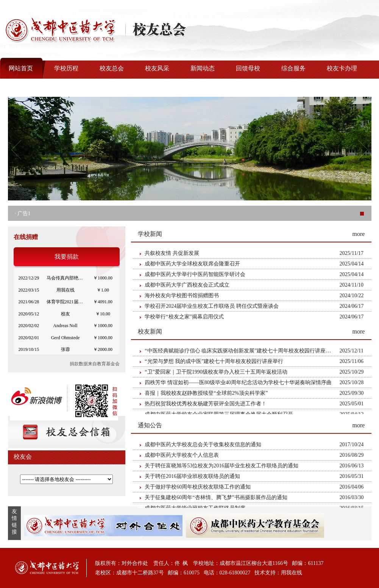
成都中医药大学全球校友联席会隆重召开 (192, 264)
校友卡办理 (342, 68)
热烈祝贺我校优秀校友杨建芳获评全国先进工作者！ (206, 404)
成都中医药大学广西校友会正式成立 (187, 285)
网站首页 (21, 68)
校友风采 (157, 68)
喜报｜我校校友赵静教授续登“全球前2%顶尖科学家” (206, 393)
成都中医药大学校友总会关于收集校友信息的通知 (203, 444)
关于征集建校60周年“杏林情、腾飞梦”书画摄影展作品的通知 (216, 497)
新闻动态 (203, 68)
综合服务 (293, 68)
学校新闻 (150, 234)
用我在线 (292, 573)
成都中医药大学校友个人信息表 (182, 455)
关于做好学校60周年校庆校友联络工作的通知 (198, 487)
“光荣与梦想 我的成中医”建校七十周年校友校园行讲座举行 (214, 361)
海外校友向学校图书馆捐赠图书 (182, 296)
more (359, 234)
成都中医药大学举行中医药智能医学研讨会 (195, 274)
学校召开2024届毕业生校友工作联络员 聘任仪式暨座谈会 (212, 306)
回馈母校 (248, 68)
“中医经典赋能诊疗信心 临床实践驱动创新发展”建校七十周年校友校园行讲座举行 (240, 351)
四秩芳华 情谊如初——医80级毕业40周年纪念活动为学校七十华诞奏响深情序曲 (238, 382)
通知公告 (150, 425)
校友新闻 (150, 331)
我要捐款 (67, 257)
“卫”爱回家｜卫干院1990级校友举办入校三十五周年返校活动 (216, 372)
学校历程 (66, 68)
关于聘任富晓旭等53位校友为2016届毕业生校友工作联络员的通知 (221, 466)
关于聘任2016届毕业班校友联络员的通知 (192, 476)
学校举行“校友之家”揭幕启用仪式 (184, 317)
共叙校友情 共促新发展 (172, 253)
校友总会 (112, 68)
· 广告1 (23, 213)
